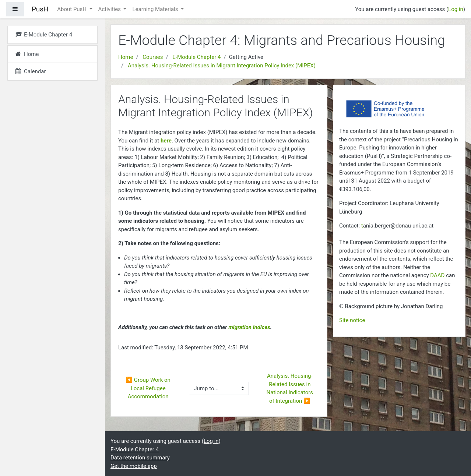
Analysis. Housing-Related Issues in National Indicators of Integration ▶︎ (291, 388)
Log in (456, 9)
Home (126, 57)
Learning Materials (156, 9)
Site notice (352, 320)
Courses (153, 57)
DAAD (437, 275)
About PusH (73, 9)
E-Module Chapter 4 (196, 57)
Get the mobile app (134, 466)
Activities (110, 9)
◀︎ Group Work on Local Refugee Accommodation (149, 388)
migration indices (249, 327)
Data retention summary (140, 458)
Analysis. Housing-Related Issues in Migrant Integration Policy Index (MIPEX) (222, 66)
